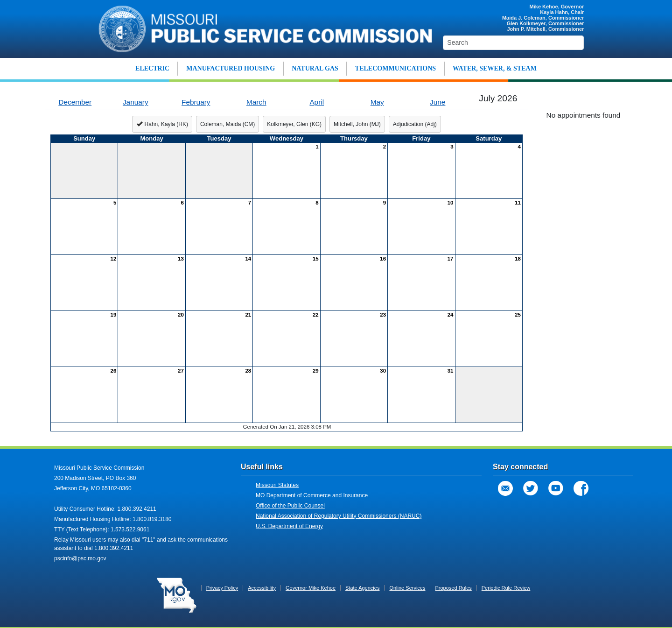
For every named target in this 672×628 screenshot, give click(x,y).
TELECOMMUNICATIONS (395, 68)
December (75, 102)
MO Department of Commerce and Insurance (312, 495)
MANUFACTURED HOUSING (231, 68)
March (256, 102)
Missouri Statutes (277, 485)
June (437, 102)
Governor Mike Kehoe (311, 588)
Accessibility (262, 588)
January (136, 102)
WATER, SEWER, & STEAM (495, 68)
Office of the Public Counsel (290, 506)
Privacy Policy (222, 588)
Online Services (407, 588)
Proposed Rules (453, 588)
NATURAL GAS (315, 68)
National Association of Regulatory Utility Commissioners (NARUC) (339, 516)
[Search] (513, 43)
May (377, 102)
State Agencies (362, 588)
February (196, 102)
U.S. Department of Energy (289, 526)
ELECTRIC (152, 68)
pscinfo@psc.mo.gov (80, 558)
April (317, 102)
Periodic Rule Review (506, 588)
